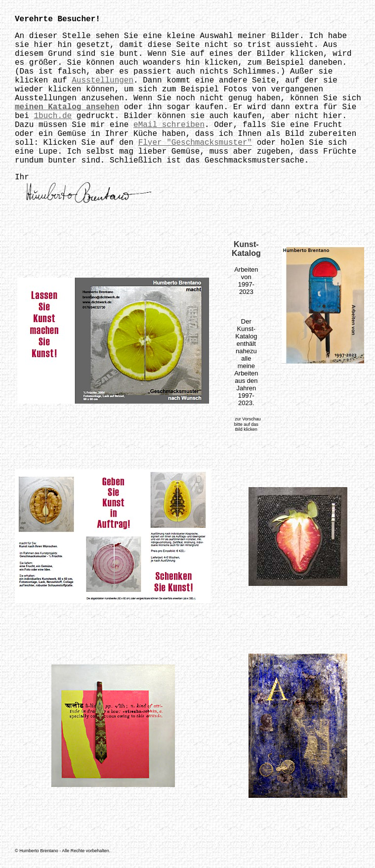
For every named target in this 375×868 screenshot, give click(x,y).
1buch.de (53, 116)
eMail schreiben (169, 125)
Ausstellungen (103, 81)
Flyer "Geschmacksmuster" (195, 143)
